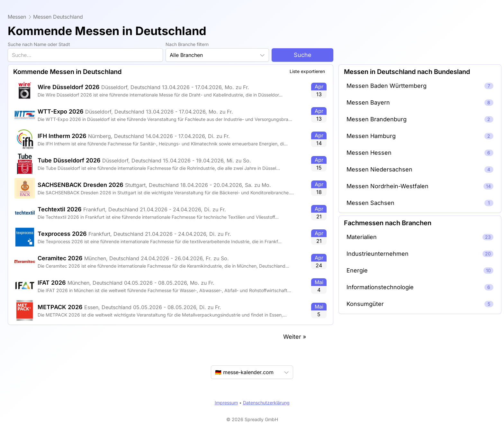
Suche (303, 55)
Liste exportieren (307, 71)
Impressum (226, 403)
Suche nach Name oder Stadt (39, 44)
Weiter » (295, 337)
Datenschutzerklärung (266, 403)
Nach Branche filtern (187, 44)
